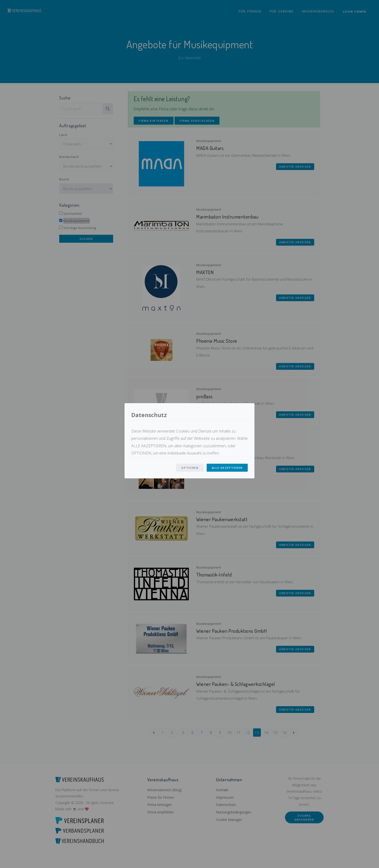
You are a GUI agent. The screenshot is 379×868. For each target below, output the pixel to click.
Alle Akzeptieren (227, 468)
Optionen (190, 468)
